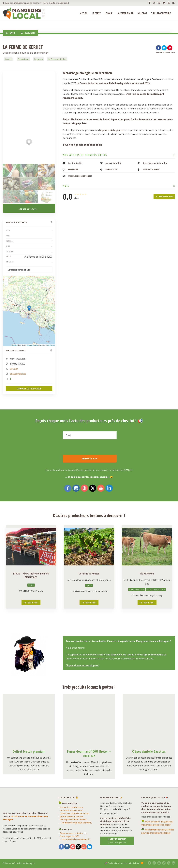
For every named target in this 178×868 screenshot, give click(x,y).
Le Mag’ (109, 13)
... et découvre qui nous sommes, (76, 823)
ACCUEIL (84, 13)
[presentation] (84, 447)
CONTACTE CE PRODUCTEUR (29, 389)
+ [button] (6, 279)
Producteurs (23, 59)
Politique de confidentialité (12, 863)
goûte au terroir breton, (72, 816)
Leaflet (15, 345)
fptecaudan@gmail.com (18, 374)
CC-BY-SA (51, 345)
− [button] (6, 283)
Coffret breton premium (29, 751)
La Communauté (125, 13)
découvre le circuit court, (72, 810)
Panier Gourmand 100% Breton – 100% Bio (89, 754)
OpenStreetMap (32, 345)
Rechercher (28, 33)
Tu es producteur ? (161, 13)
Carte (10, 33)
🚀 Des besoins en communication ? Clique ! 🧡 (124, 863)
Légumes (38, 59)
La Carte (96, 13)
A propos (142, 13)
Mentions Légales (29, 863)
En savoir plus (31, 603)
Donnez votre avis (164, 196)
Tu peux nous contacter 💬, (73, 833)
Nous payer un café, (70, 836)
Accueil (8, 59)
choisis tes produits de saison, (75, 813)
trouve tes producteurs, (72, 807)
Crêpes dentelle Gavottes (149, 751)
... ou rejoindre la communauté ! (75, 839)
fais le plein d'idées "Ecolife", (74, 819)
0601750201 (14, 369)
